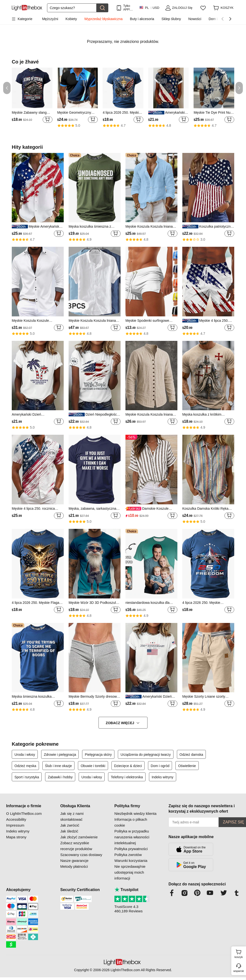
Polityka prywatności (131, 849)
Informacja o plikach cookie (131, 822)
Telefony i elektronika (127, 777)
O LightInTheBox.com (24, 813)
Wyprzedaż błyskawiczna (103, 19)
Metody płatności (74, 866)
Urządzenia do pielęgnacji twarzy (146, 755)
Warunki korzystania (131, 861)
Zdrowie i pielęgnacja (60, 755)
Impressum (15, 825)
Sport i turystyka (27, 777)
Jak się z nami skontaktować (72, 816)
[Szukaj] (72, 8)
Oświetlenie (187, 766)
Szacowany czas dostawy (81, 855)
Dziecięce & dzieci (128, 766)
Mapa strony (16, 837)
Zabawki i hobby (60, 777)
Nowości (195, 19)
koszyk (240, 953)
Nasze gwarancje (74, 861)
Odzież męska (25, 766)
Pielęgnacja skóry (98, 755)
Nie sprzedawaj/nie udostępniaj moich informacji (130, 872)
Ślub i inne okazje (59, 766)
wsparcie (239, 971)
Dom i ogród (160, 766)
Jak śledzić (69, 831)
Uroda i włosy (25, 755)
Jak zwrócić (70, 825)
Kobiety (71, 19)
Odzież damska (191, 755)
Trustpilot (126, 890)
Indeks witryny (163, 777)
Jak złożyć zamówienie (79, 837)
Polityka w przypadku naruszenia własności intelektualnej (132, 837)
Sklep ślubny (171, 19)
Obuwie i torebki (93, 766)
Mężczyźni (50, 19)
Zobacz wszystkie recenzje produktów (76, 846)
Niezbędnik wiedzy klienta (135, 813)
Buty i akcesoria (142, 19)
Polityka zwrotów (128, 855)
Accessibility (16, 819)
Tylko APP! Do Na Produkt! (129, 8)
